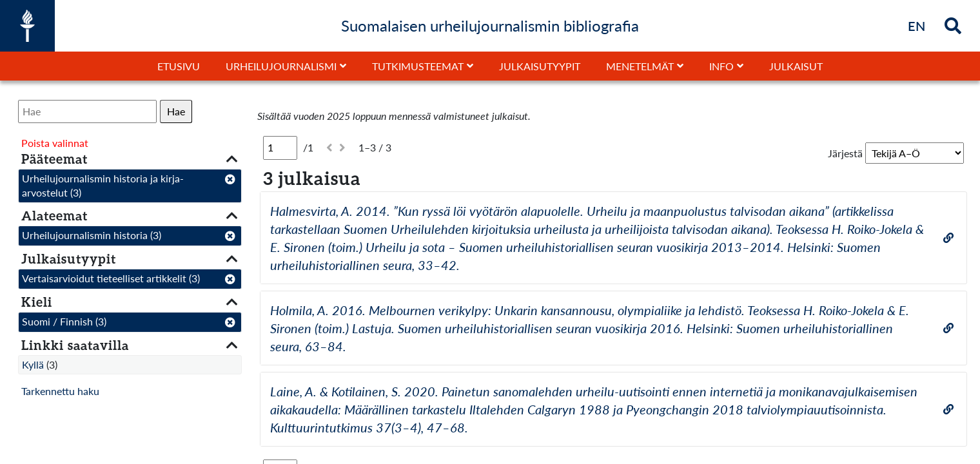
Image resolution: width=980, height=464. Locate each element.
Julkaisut (796, 66)
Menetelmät (640, 66)
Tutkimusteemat (418, 66)
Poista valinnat (55, 143)
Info (721, 66)
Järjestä (845, 153)
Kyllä (33, 364)
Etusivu (179, 66)
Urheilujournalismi (281, 66)
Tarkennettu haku (60, 391)
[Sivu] (280, 148)
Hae (176, 111)
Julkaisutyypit (540, 66)
